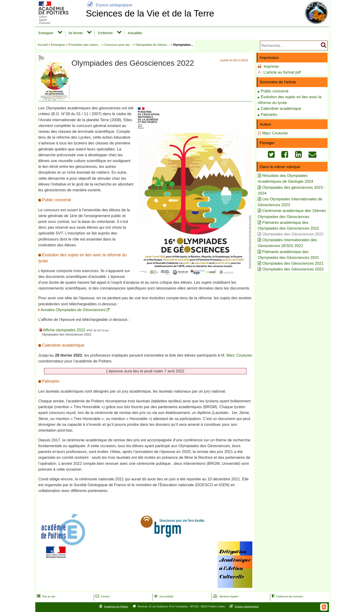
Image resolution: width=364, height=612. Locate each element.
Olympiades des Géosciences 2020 (293, 269)
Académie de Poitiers (116, 606)
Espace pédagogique (109, 5)
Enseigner (46, 33)
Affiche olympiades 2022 (64, 330)
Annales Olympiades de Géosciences (73, 310)
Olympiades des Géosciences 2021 (293, 263)
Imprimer (271, 67)
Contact (102, 596)
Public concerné (275, 91)
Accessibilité (163, 596)
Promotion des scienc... (85, 45)
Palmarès (269, 115)
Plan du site (45, 596)
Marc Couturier (275, 133)
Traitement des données (287, 596)
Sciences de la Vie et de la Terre (150, 13)
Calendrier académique (281, 109)
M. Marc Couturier (237, 355)
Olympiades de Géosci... (153, 45)
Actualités (135, 33)
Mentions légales (225, 596)
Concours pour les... (118, 45)
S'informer (105, 33)
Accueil (43, 45)
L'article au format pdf (282, 72)
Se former (76, 33)
